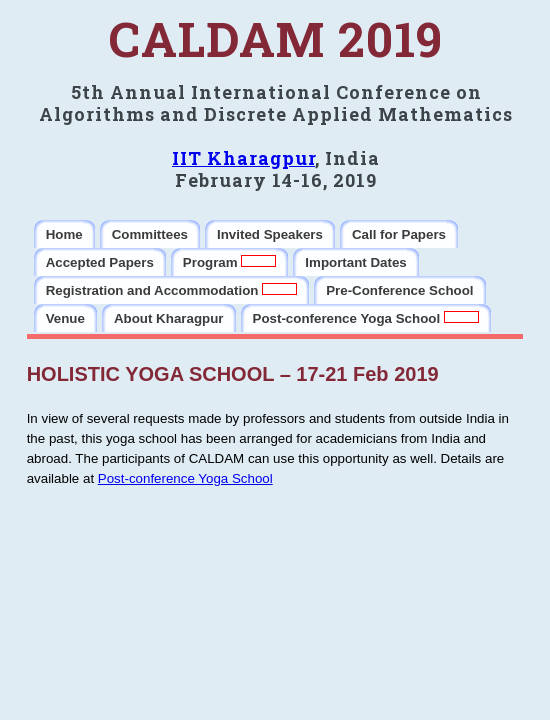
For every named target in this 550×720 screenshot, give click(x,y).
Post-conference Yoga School (185, 478)
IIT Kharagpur (243, 158)
